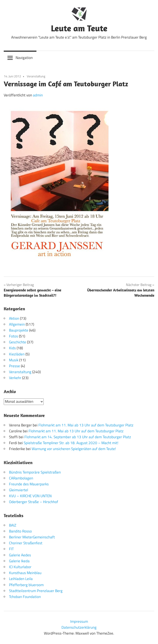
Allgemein (17, 324)
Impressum (79, 621)
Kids (12, 348)
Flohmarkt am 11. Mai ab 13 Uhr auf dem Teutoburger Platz (86, 425)
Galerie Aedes (20, 555)
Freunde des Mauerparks (29, 484)
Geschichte (18, 342)
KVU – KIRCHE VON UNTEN (30, 496)
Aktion (14, 318)
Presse (14, 366)
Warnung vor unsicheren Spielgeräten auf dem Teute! (74, 449)
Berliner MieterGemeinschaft (32, 537)
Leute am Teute (79, 28)
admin (38, 95)
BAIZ (13, 525)
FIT (11, 549)
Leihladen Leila (21, 579)
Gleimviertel (19, 490)
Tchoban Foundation (25, 597)
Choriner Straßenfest (26, 543)
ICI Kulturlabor (20, 567)
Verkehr (15, 378)
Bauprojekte (19, 330)
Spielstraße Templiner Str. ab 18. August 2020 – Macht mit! (71, 443)
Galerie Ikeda (19, 561)
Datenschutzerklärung (79, 627)
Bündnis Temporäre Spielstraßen (35, 472)
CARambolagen (21, 478)
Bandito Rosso (20, 531)
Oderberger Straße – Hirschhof (34, 502)
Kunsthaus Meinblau (25, 573)
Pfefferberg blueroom (26, 585)
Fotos (13, 336)
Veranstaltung (36, 76)
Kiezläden (17, 354)
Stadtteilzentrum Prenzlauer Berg (36, 591)
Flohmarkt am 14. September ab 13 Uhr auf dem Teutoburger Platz (78, 437)
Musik (14, 360)
